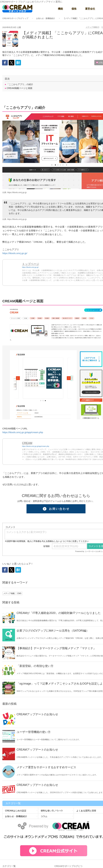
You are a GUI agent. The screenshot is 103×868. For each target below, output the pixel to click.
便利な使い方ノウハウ (52, 811)
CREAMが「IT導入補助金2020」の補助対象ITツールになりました (59, 613)
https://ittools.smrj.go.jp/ (15, 253)
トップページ (31, 264)
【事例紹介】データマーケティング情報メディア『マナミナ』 (56, 648)
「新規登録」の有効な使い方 (35, 666)
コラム (44, 816)
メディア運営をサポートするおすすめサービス (46, 767)
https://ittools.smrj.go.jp (17, 219)
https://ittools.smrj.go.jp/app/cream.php (23, 432)
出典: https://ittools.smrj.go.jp (14, 192)
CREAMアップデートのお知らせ (37, 714)
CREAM (27, 443)
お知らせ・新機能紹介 (46, 18)
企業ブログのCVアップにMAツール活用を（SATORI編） (53, 631)
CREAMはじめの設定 (16, 811)
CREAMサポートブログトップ (15, 18)
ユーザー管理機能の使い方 (34, 732)
